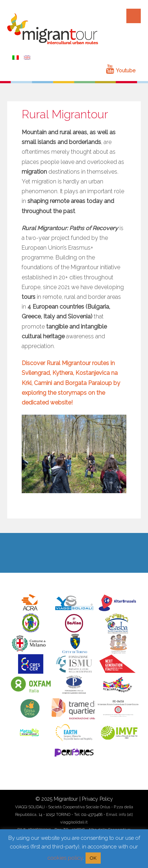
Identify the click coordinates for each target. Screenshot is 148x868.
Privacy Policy (97, 799)
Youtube (121, 71)
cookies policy (65, 858)
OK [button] (93, 858)
